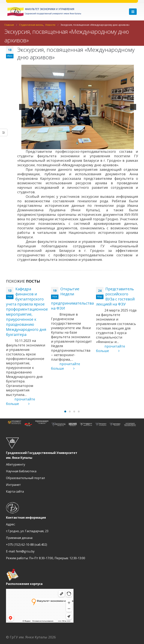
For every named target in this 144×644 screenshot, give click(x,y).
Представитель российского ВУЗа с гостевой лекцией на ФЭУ (115, 296)
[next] (133, 107)
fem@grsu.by (25, 551)
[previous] (22, 107)
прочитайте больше (21, 401)
